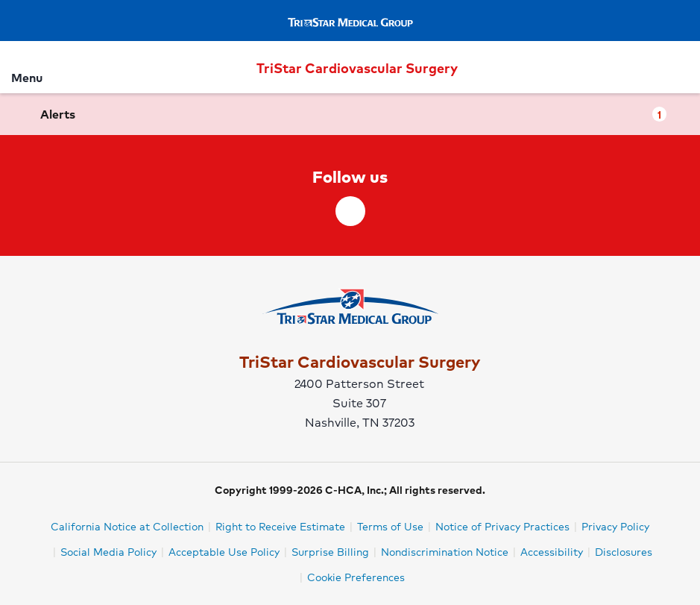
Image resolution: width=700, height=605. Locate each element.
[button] (350, 114)
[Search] (680, 67)
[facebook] (350, 211)
